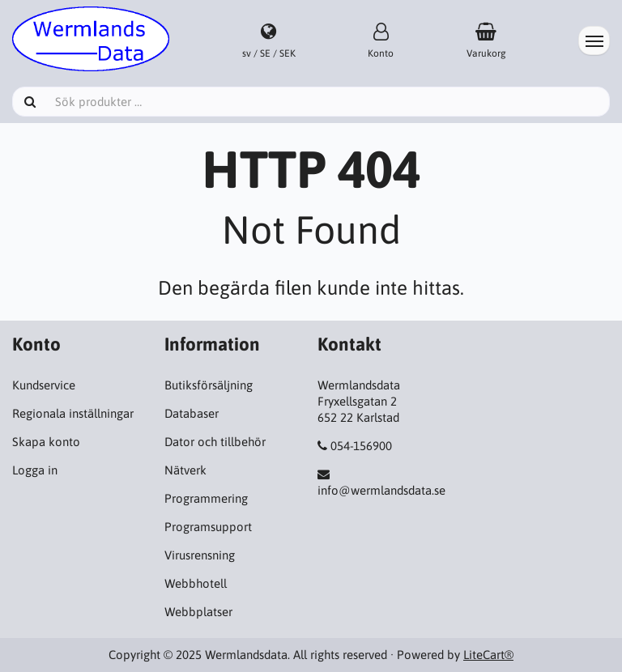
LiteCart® (488, 655)
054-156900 (361, 446)
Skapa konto (46, 442)
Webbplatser (198, 612)
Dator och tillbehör (215, 442)
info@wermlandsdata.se (381, 490)
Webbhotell (196, 583)
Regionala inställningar (73, 413)
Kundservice (44, 385)
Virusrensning (200, 555)
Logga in (35, 470)
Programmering (206, 498)
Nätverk (185, 470)
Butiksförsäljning (209, 385)
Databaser (192, 413)
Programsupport (208, 527)
